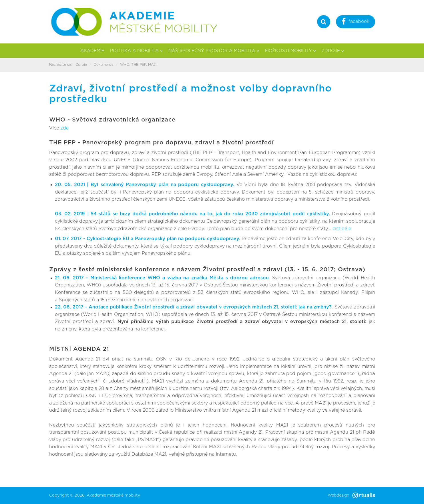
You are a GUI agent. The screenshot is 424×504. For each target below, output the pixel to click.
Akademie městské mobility (113, 495)
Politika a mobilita (136, 51)
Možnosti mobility (290, 51)
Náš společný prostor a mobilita (214, 51)
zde (64, 128)
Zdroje (333, 51)
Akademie (92, 51)
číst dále (342, 229)
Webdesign (351, 495)
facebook (356, 22)
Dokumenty (103, 65)
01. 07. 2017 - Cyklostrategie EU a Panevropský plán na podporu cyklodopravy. (148, 239)
